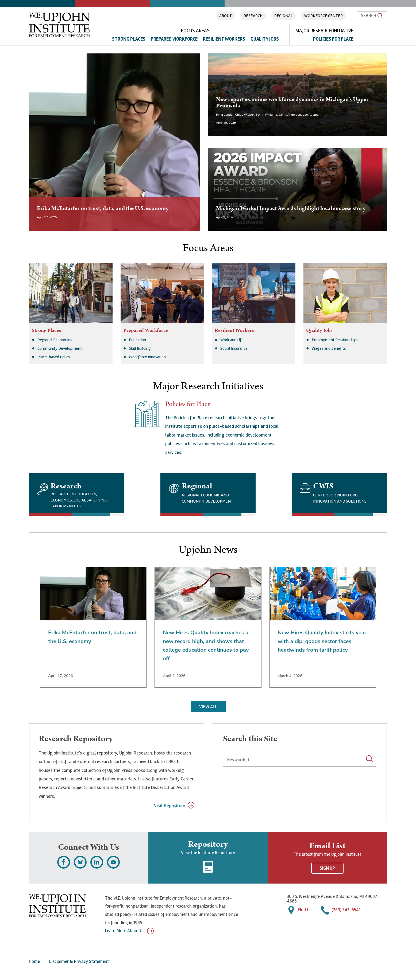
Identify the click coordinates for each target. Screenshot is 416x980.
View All (208, 707)
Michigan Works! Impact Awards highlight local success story (291, 208)
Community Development (60, 348)
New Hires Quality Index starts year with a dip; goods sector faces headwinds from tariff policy (322, 641)
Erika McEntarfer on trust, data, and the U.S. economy (103, 208)
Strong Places (129, 39)
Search (372, 15)
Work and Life (232, 340)
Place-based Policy (54, 357)
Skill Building (140, 348)
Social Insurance (234, 348)
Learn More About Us (129, 931)
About (226, 16)
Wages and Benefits (329, 348)
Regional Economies (55, 340)
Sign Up (327, 868)
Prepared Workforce (174, 39)
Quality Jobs (265, 39)
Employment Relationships (335, 340)
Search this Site (250, 739)
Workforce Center (323, 16)
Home (34, 961)
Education (137, 340)
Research (253, 16)
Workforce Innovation (147, 357)
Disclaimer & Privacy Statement (79, 961)
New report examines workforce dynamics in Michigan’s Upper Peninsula (292, 102)
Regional (283, 16)
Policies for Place (333, 39)
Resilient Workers (224, 39)
